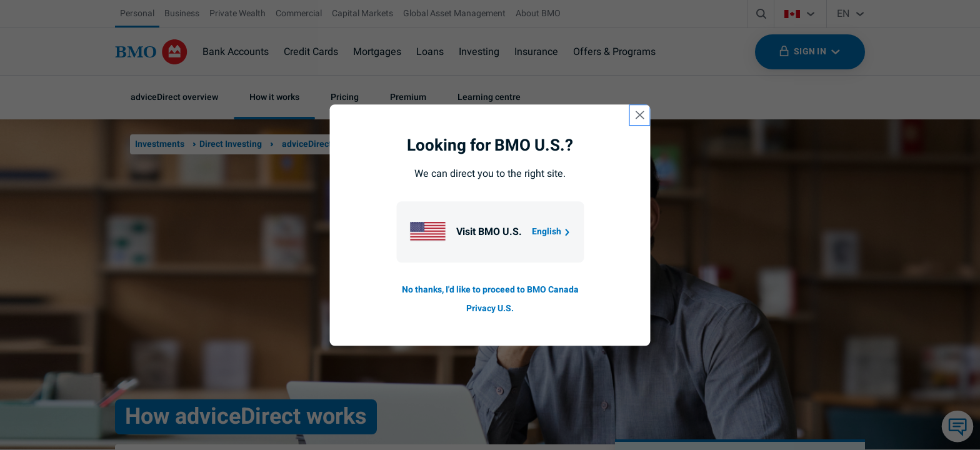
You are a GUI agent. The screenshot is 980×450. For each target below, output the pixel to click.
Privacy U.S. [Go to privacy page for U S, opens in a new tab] (490, 308)
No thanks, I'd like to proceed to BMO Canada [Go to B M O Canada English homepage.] (490, 290)
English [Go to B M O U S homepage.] (552, 232)
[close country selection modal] (640, 115)
